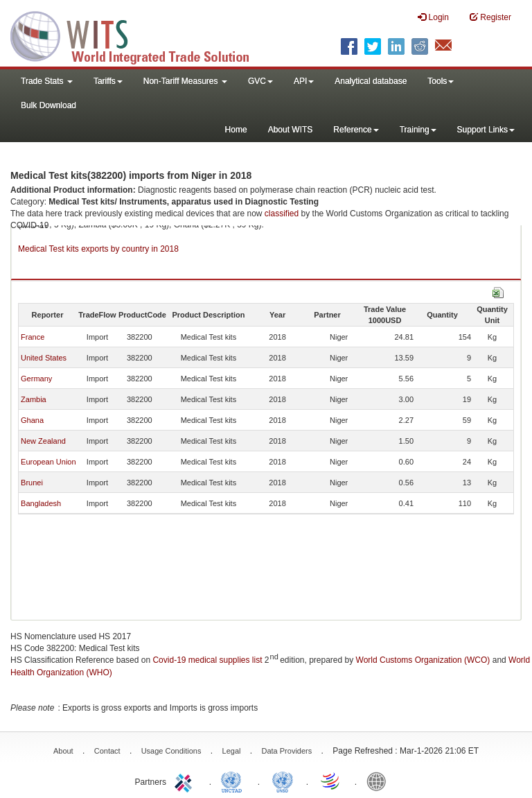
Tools (441, 81)
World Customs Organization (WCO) (423, 660)
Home (236, 130)
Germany (36, 379)
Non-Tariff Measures (185, 81)
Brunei (32, 483)
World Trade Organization (331, 781)
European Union (48, 462)
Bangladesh (41, 503)
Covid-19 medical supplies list (207, 660)
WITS (139, 35)
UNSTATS (283, 781)
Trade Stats (47, 81)
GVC (260, 81)
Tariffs (108, 81)
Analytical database (371, 81)
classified (282, 214)
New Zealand (43, 441)
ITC (186, 781)
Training (418, 130)
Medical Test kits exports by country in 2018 (98, 249)
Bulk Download (48, 105)
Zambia (34, 399)
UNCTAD (234, 781)
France (33, 337)
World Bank (380, 781)
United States (44, 358)
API (304, 81)
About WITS (291, 130)
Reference (356, 130)
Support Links (486, 130)
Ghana (32, 420)
